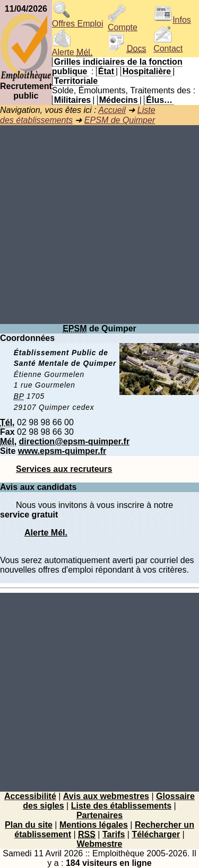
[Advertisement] (99, 225)
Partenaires (99, 815)
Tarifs (114, 834)
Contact (168, 45)
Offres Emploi (78, 20)
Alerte (72, 49)
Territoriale (76, 81)
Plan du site (29, 825)
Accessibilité (30, 796)
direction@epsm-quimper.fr (75, 441)
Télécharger (156, 834)
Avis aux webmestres (106, 796)
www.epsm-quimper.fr (62, 451)
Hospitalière (147, 71)
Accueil (112, 110)
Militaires (72, 100)
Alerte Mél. (46, 533)
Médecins (119, 100)
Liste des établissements (121, 806)
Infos (172, 20)
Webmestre (100, 844)
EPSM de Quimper (120, 120)
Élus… (159, 100)
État (106, 71)
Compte (123, 24)
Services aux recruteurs (64, 469)
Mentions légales (94, 825)
